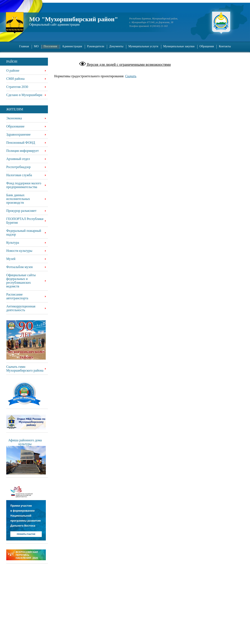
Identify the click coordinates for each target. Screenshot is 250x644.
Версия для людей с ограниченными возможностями (128, 65)
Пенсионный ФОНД (21, 143)
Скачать (131, 76)
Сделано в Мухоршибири (24, 95)
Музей (11, 259)
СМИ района (15, 79)
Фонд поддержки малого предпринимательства (24, 185)
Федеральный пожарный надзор (24, 233)
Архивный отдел (18, 159)
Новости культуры (19, 251)
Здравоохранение (18, 134)
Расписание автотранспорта (17, 296)
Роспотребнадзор (18, 167)
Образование (15, 126)
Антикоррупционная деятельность (21, 308)
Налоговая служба (19, 175)
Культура (13, 243)
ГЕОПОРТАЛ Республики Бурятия (25, 221)
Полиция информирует (22, 151)
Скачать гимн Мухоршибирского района (25, 369)
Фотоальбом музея (19, 267)
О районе (13, 71)
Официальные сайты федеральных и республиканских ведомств (21, 281)
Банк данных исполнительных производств (18, 199)
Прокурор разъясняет (21, 211)
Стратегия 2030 (17, 87)
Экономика (14, 118)
